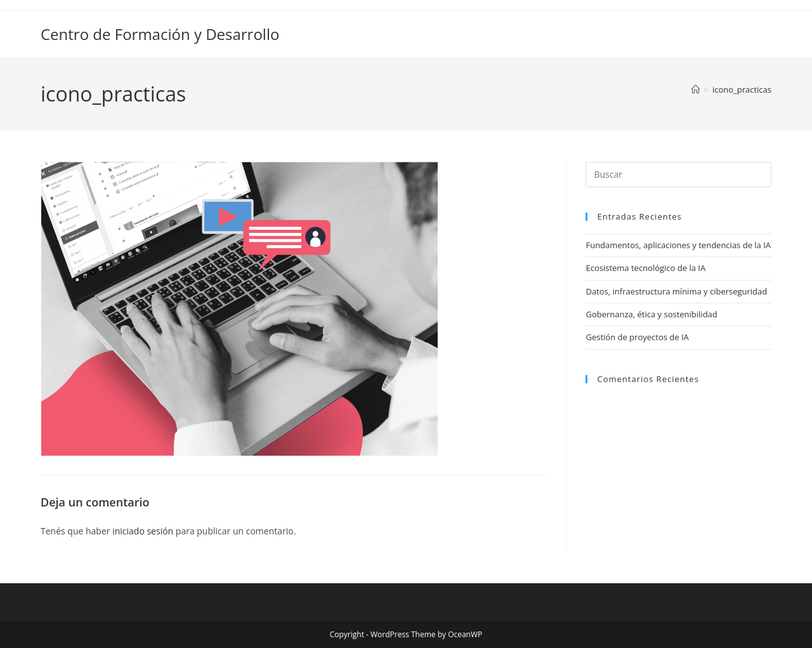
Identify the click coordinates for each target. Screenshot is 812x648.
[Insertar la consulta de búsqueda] (678, 175)
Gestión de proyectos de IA (637, 337)
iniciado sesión (143, 531)
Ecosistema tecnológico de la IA (645, 268)
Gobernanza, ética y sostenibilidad (651, 314)
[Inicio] (696, 89)
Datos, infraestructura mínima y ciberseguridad (676, 291)
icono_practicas (742, 89)
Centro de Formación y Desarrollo (160, 34)
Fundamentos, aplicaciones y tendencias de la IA (678, 245)
